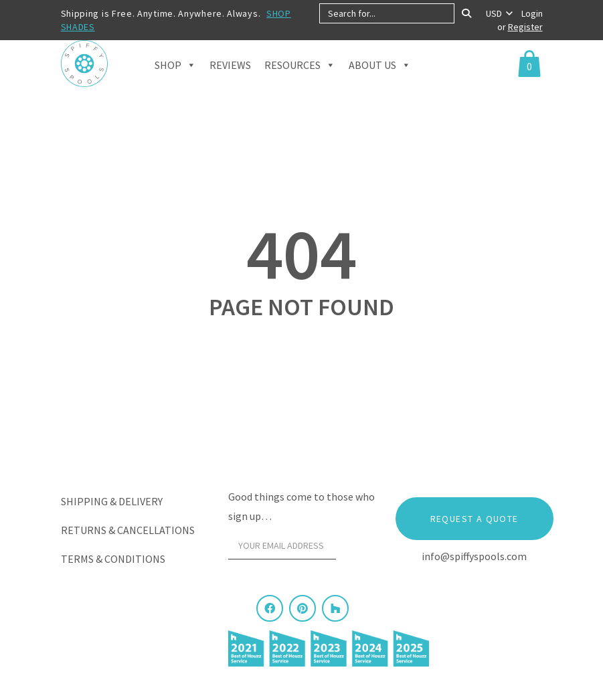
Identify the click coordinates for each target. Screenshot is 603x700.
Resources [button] (300, 81)
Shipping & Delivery (112, 501)
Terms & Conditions (113, 559)
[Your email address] (282, 546)
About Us (380, 81)
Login (532, 13)
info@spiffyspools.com (474, 556)
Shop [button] (175, 81)
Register (525, 27)
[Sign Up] (359, 549)
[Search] (466, 13)
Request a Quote (475, 519)
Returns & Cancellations (128, 530)
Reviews (230, 82)
